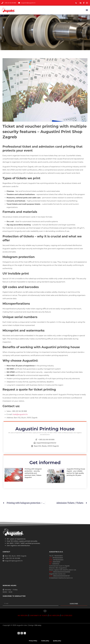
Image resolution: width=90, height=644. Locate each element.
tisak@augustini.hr (20, 414)
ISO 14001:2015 (54, 616)
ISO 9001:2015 (23, 616)
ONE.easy (38, 625)
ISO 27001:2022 (67, 616)
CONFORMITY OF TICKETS (38, 616)
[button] (76, 3)
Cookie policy (45, 641)
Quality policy (57, 641)
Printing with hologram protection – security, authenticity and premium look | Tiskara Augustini (33, 473)
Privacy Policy (33, 641)
